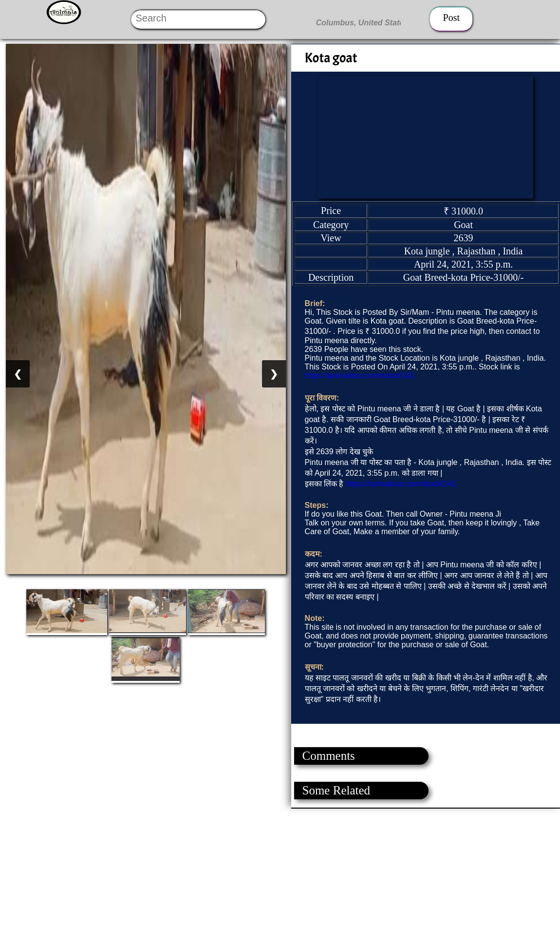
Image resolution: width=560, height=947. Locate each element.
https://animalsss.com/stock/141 (360, 376)
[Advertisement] (280, 877)
